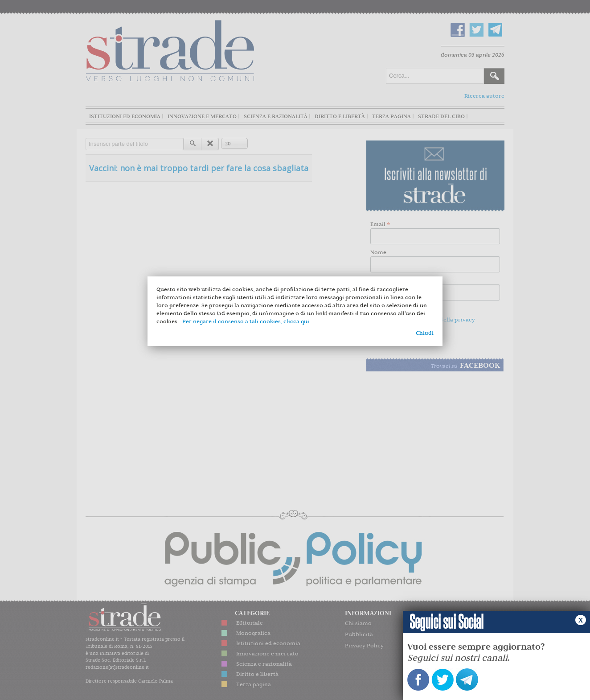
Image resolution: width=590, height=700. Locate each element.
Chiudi (425, 333)
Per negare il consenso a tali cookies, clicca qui (246, 321)
